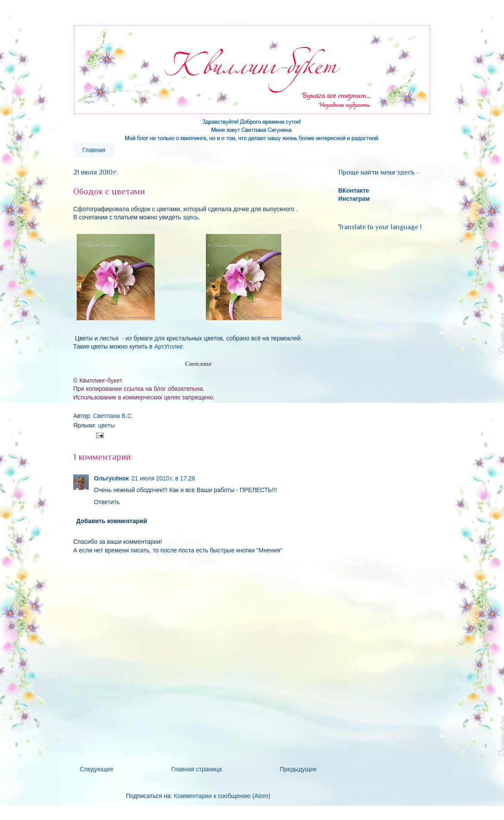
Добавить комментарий (112, 521)
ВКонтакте (354, 190)
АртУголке (168, 346)
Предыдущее (298, 769)
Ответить (107, 502)
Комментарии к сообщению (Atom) (222, 796)
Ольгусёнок (111, 478)
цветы (106, 425)
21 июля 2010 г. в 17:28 (163, 478)
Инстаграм (354, 199)
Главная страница (197, 769)
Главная (94, 150)
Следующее (96, 769)
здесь (190, 217)
